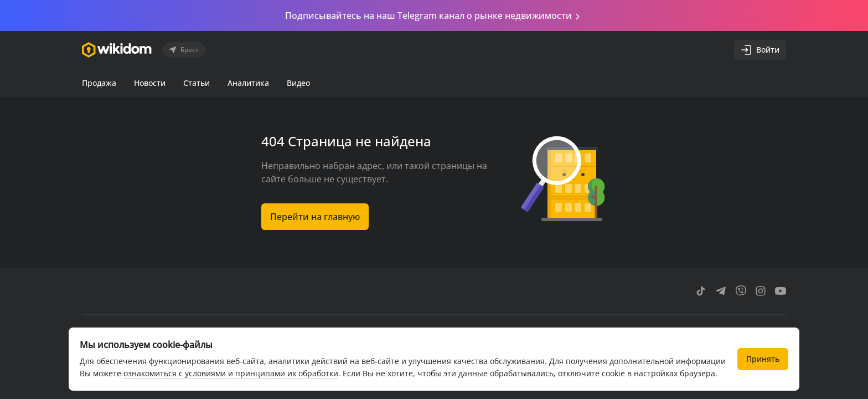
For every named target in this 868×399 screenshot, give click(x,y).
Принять (763, 359)
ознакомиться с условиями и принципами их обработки (231, 373)
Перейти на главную (315, 217)
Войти (760, 50)
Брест (183, 50)
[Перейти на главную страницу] (117, 50)
